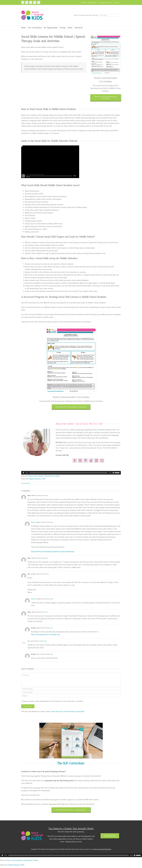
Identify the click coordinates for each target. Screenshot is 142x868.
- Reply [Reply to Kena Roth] (51, 628)
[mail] (102, 461)
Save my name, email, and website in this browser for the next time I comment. (53, 701)
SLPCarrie (33, 522)
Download (49, 476)
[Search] (101, 15)
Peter (29, 641)
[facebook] (75, 461)
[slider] (69, 473)
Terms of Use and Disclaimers (102, 849)
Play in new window (36, 476)
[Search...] (110, 15)
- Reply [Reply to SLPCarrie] (52, 522)
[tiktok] (91, 461)
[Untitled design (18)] (71, 724)
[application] (71, 473)
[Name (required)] (71, 689)
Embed (57, 476)
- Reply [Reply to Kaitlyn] (46, 612)
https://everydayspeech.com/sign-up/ (45, 634)
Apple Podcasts (35, 479)
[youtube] (96, 461)
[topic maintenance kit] (106, 35)
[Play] (24, 473)
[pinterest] (86, 461)
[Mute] (113, 473)
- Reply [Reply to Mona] (47, 574)
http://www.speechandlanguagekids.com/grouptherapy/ (53, 551)
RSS (44, 479)
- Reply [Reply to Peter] (45, 641)
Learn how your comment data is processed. (68, 711)
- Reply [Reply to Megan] (46, 495)
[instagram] (80, 461)
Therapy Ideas (27, 483)
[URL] (71, 696)
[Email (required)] (71, 692)
